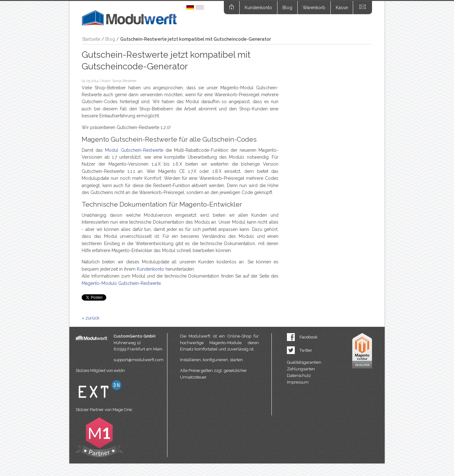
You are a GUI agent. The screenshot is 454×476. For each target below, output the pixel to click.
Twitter (306, 350)
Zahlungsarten (301, 369)
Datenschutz (299, 376)
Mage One (122, 410)
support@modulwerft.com (139, 360)
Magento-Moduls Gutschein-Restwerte (121, 283)
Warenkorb (314, 8)
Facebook (308, 337)
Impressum (298, 382)
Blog (287, 8)
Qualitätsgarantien (304, 362)
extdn (119, 370)
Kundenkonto (258, 8)
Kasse (342, 8)
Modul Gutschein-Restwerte (134, 150)
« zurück (90, 318)
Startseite (91, 39)
